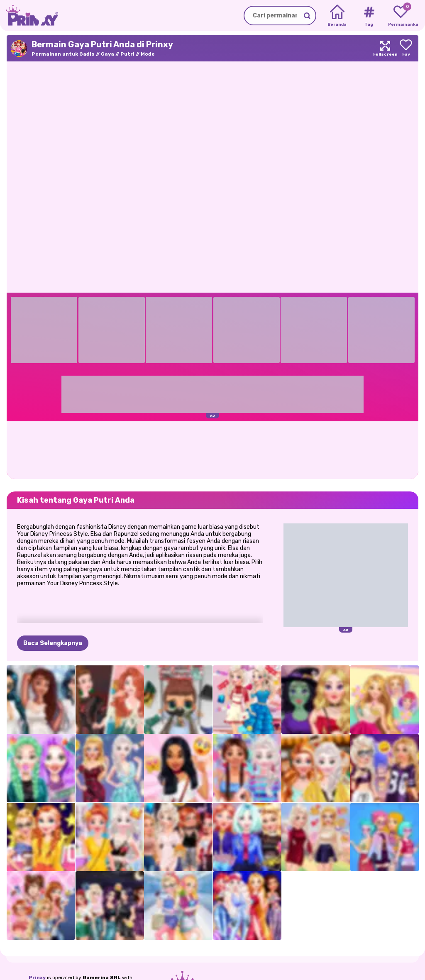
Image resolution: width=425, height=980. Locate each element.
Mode (148, 54)
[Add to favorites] (406, 48)
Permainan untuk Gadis (63, 54)
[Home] (337, 16)
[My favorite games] (401, 16)
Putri (127, 54)
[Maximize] (385, 48)
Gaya (107, 54)
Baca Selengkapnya (53, 643)
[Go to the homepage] (29, 16)
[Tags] (369, 16)
